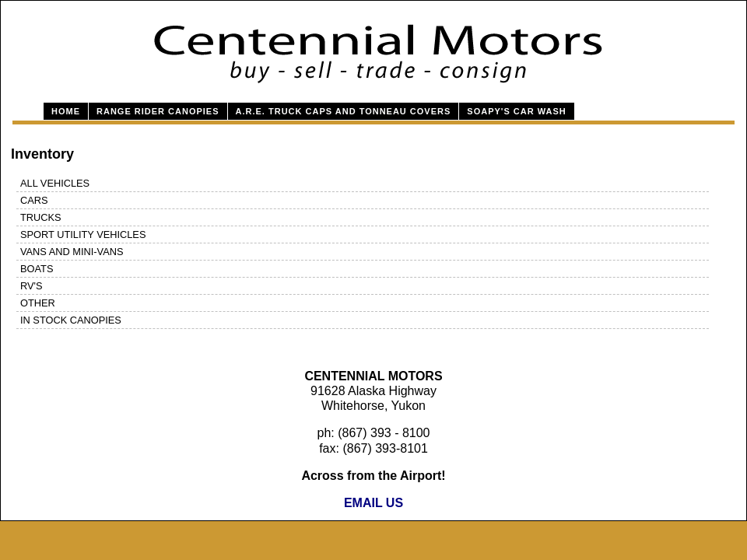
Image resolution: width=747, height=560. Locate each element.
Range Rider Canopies (158, 111)
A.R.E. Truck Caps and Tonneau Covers (344, 111)
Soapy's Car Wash (516, 111)
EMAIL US (373, 503)
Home (66, 111)
